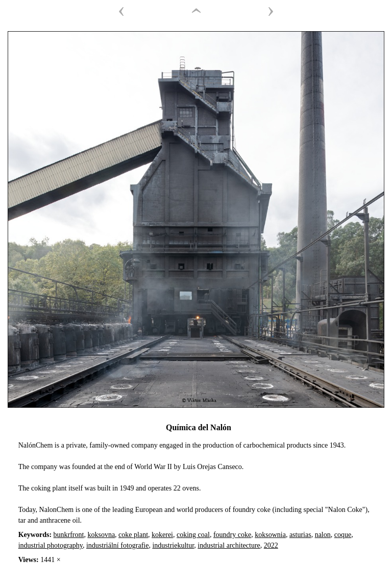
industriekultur (173, 545)
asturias (300, 535)
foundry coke (232, 535)
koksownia (270, 535)
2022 (271, 545)
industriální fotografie (117, 545)
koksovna (101, 535)
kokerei (162, 535)
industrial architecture (229, 545)
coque (343, 535)
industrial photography (51, 545)
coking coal (193, 535)
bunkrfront (69, 535)
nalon (323, 535)
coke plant (133, 535)
